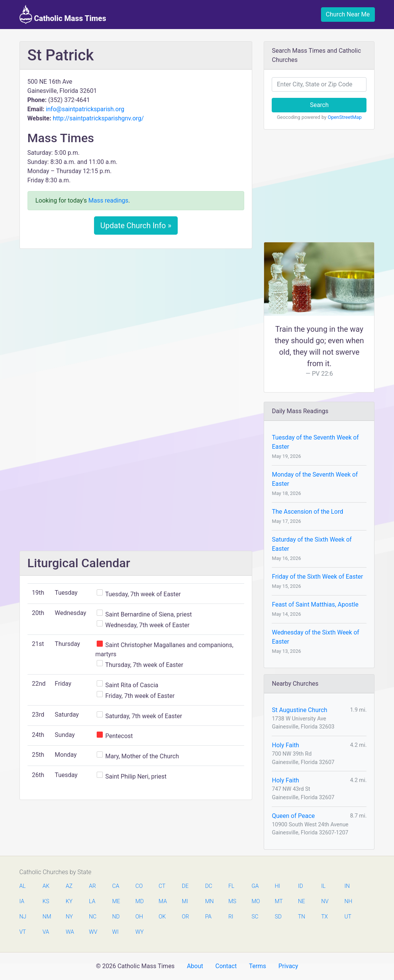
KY (69, 901)
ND (116, 917)
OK (162, 917)
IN (347, 886)
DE (185, 886)
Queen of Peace (293, 816)
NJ (23, 917)
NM (46, 917)
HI (277, 886)
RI (231, 917)
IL (323, 886)
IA (22, 901)
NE (302, 901)
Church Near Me (348, 14)
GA (255, 886)
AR (92, 886)
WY (139, 932)
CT (162, 886)
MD (139, 901)
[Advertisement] (136, 312)
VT (23, 932)
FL (231, 886)
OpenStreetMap (345, 117)
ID (301, 886)
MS (232, 901)
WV (93, 932)
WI (116, 932)
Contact (226, 966)
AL (23, 886)
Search (319, 105)
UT (348, 917)
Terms (257, 966)
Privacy (288, 966)
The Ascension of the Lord (307, 512)
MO (255, 901)
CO (139, 886)
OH (139, 917)
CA (116, 886)
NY (69, 917)
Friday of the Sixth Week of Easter (317, 577)
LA (92, 901)
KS (46, 901)
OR (186, 917)
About (195, 966)
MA (162, 901)
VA (46, 932)
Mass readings (108, 200)
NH (348, 901)
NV (325, 901)
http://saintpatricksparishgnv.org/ (98, 118)
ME (116, 901)
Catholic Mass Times (63, 15)
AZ (69, 886)
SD (278, 917)
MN (209, 901)
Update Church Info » (136, 226)
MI (185, 901)
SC (255, 917)
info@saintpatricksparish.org (85, 109)
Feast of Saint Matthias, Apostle (315, 604)
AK (46, 886)
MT (279, 901)
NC (93, 917)
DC (209, 886)
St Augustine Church (299, 710)
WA (70, 932)
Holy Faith (285, 745)
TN (302, 917)
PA (208, 917)
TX (324, 917)
